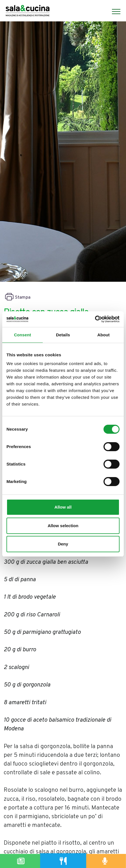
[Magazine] (21, 861)
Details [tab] (63, 335)
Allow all (63, 507)
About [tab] (103, 335)
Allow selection (63, 526)
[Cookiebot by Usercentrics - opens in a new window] (95, 319)
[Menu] (113, 12)
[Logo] (28, 11)
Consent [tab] (23, 335)
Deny (63, 544)
